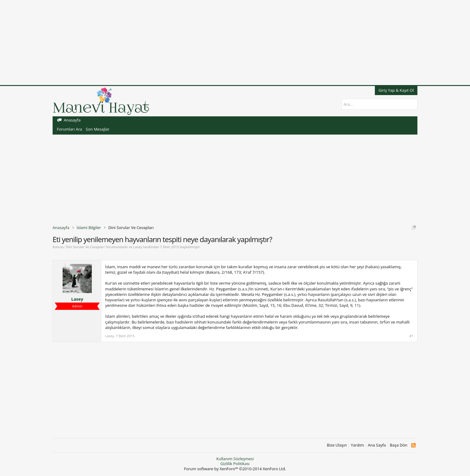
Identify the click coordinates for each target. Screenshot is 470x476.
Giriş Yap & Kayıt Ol (396, 90)
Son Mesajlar (98, 129)
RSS (413, 445)
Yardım (357, 445)
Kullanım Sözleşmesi (235, 459)
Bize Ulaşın (337, 445)
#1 (411, 336)
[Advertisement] (182, 43)
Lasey (138, 247)
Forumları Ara (69, 129)
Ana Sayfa (377, 445)
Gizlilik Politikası (235, 464)
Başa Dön (399, 445)
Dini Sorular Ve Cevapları (85, 247)
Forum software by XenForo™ (235, 469)
